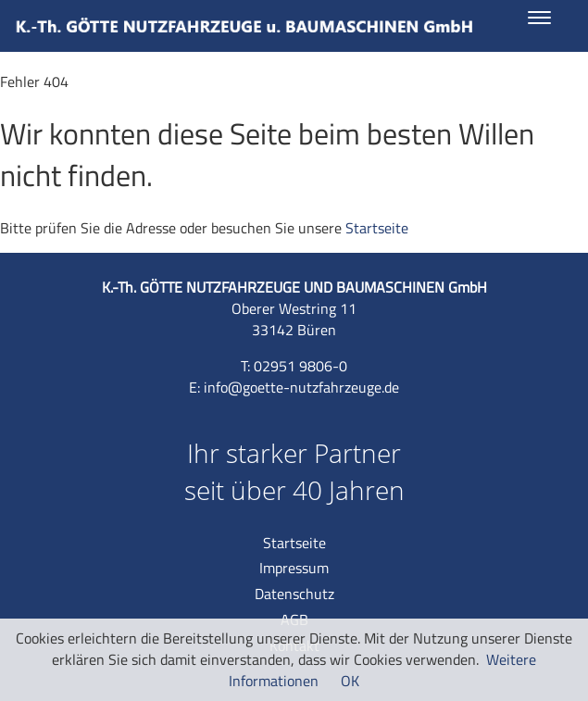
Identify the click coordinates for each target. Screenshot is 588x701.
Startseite (377, 228)
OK (350, 681)
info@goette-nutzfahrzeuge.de (301, 387)
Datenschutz (294, 594)
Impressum (294, 568)
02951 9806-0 (300, 366)
